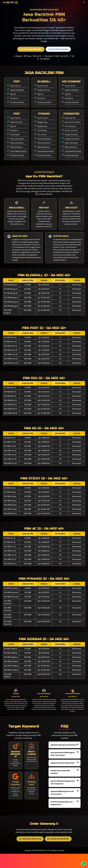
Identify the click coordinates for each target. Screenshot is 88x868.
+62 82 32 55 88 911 (58, 853)
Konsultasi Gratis (58, 49)
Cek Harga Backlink (31, 49)
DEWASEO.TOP (44, 865)
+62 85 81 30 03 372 (30, 853)
